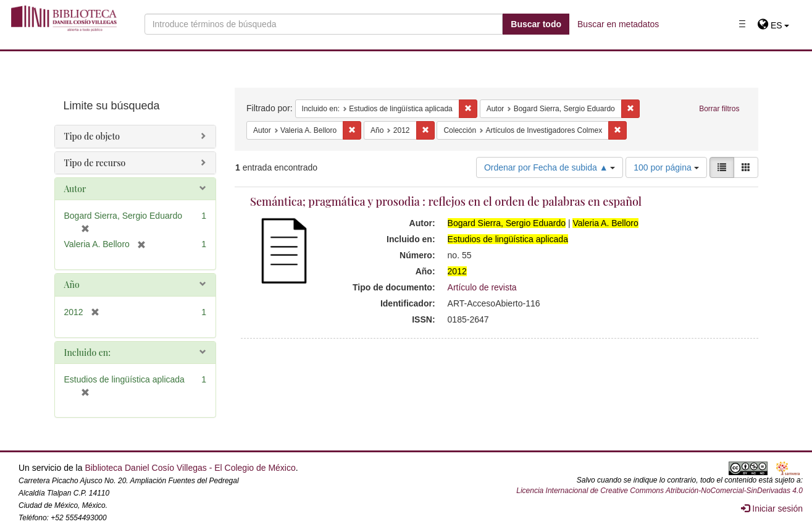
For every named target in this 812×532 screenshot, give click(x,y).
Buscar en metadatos (618, 24)
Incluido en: (87, 353)
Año (72, 285)
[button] (773, 25)
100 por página (666, 167)
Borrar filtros (719, 109)
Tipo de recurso (95, 163)
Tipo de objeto (92, 136)
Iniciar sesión (772, 509)
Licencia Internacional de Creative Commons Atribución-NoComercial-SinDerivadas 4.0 (659, 491)
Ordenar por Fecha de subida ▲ (550, 167)
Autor (75, 189)
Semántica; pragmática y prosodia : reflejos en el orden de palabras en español (446, 201)
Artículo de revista (482, 287)
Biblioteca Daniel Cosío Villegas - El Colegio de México (190, 468)
